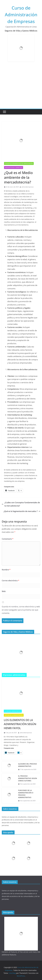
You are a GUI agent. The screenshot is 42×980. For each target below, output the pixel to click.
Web (4, 591)
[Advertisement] (21, 87)
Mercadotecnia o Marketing (14, 168)
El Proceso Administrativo (13, 711)
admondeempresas (27, 187)
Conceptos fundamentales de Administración (19, 163)
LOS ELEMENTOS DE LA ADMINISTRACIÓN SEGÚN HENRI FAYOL (20, 724)
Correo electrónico (10, 581)
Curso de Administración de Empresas (21, 15)
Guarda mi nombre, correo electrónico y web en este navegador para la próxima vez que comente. (21, 610)
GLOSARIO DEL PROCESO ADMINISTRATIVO (27, 765)
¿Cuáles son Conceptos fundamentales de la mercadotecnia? (21, 504)
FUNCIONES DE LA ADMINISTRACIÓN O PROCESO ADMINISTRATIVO (26, 794)
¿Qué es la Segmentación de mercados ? (22, 511)
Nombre (6, 570)
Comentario (8, 539)
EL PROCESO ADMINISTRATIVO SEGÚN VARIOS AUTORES (28, 778)
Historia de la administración (14, 715)
